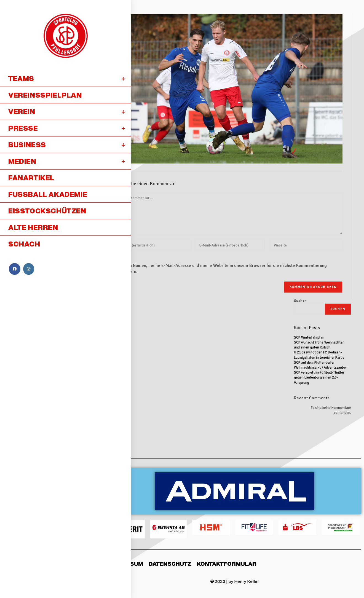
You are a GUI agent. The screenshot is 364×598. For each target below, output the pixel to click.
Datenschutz (170, 564)
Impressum (125, 564)
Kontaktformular (227, 564)
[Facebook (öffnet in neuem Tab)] (15, 269)
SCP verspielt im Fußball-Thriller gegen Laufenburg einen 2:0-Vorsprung (319, 377)
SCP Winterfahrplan (309, 337)
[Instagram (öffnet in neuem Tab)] (29, 269)
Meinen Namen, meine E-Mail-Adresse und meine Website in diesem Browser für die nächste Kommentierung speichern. (222, 269)
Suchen (300, 301)
